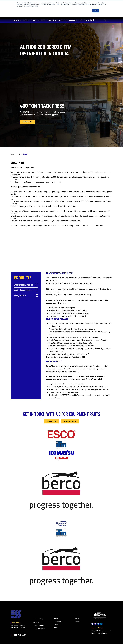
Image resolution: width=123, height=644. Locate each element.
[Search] (99, 20)
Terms (94, 628)
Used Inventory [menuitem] (38, 619)
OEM (19, 154)
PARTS (25, 20)
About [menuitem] (56, 619)
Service (41, 20)
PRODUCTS (16, 20)
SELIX (81, 20)
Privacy (100, 628)
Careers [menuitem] (78, 622)
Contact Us (51, 421)
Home (13, 154)
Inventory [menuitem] (36, 622)
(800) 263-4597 (18, 635)
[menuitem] (56, 628)
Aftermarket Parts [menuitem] (39, 626)
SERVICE (33, 20)
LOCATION (72, 20)
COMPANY (88, 20)
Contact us (27, 122)
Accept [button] (96, 11)
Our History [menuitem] (58, 622)
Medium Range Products (23, 290)
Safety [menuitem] (56, 625)
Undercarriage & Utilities (23, 285)
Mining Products (20, 296)
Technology (51, 20)
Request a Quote (70, 421)
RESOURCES (62, 20)
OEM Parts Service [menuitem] (39, 629)
